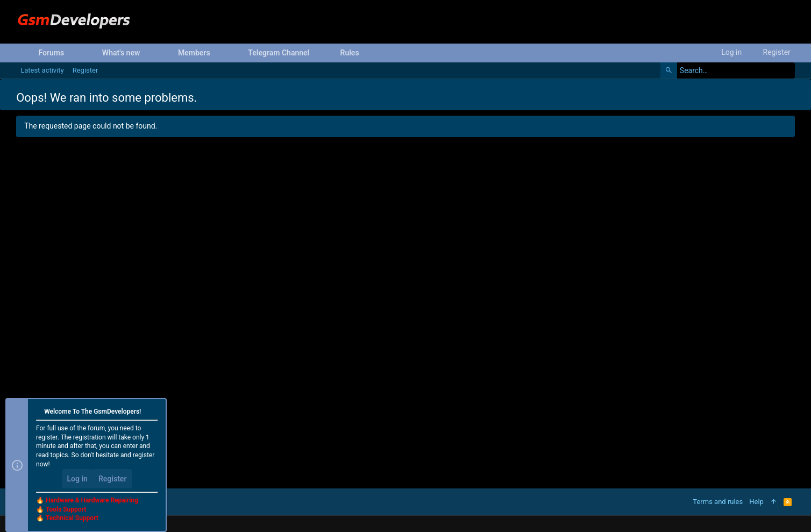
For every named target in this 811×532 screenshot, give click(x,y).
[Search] (728, 70)
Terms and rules (718, 502)
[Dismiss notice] (154, 412)
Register (113, 479)
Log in (77, 479)
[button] (72, 53)
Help (756, 502)
